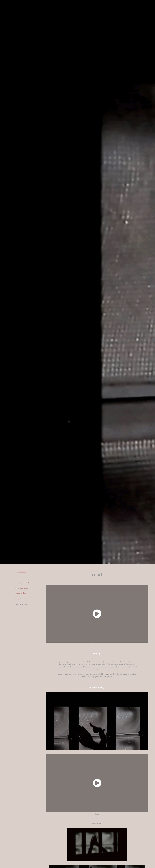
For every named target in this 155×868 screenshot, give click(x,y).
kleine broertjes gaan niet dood (22, 582)
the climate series (22, 588)
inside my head (22, 593)
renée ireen (22, 572)
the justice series (22, 598)
